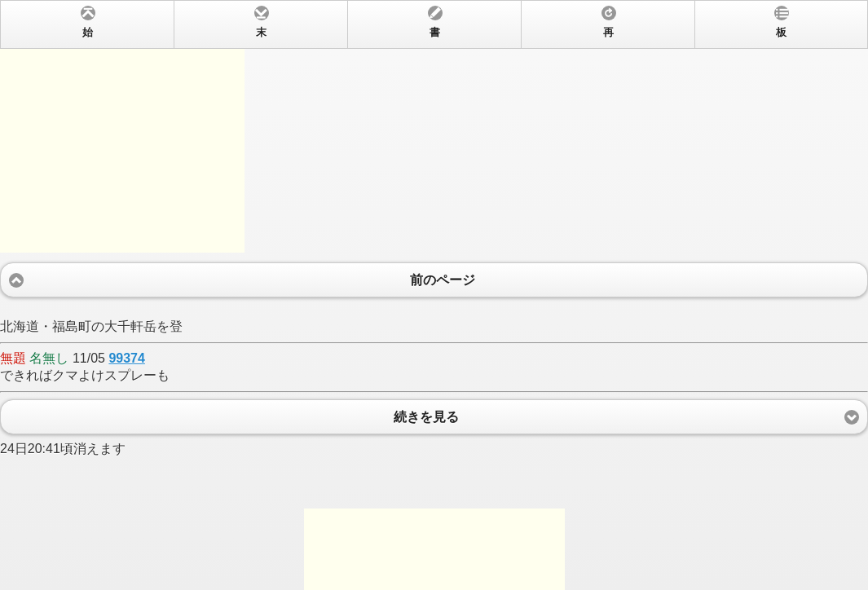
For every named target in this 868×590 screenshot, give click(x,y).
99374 (127, 358)
